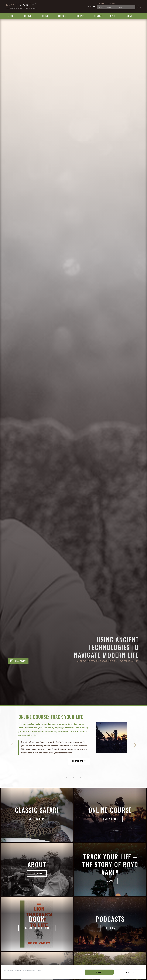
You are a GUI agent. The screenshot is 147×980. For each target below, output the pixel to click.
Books (45, 16)
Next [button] (135, 745)
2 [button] (67, 778)
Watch (110, 881)
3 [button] (70, 778)
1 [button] (63, 778)
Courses (62, 16)
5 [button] (77, 778)
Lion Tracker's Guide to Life (37, 928)
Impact (113, 16)
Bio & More (37, 873)
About (11, 16)
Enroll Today (79, 761)
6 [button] (80, 778)
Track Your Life (110, 819)
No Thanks (129, 972)
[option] (73, 744)
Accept (99, 972)
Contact (130, 16)
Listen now (110, 928)
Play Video (20, 661)
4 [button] (73, 778)
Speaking (98, 16)
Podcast (28, 16)
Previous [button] (12, 745)
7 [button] (84, 778)
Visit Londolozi (37, 819)
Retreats (80, 16)
